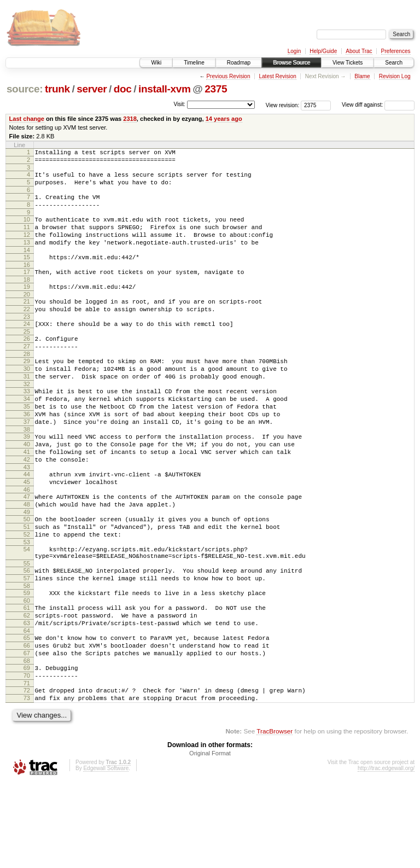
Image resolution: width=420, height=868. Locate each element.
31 (27, 409)
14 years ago (224, 119)
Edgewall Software (106, 854)
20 (27, 316)
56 (27, 634)
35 (27, 444)
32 (27, 418)
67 (27, 730)
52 (27, 593)
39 (27, 479)
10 (27, 229)
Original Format (210, 838)
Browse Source (291, 63)
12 (27, 248)
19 (27, 306)
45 (27, 533)
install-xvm (165, 89)
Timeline (194, 63)
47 (27, 549)
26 (27, 365)
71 (27, 765)
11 (27, 238)
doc (123, 89)
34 (27, 435)
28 (27, 383)
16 (27, 283)
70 (27, 756)
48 (27, 558)
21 (27, 323)
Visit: (179, 104)
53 (27, 603)
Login (294, 51)
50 (27, 575)
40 (27, 488)
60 (27, 669)
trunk (57, 89)
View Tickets (348, 63)
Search (394, 63)
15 (27, 273)
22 (27, 332)
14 (27, 266)
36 (27, 453)
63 (27, 695)
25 (27, 358)
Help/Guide (323, 51)
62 (27, 686)
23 (27, 341)
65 (27, 712)
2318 (130, 119)
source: (25, 89)
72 (27, 772)
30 (27, 400)
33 (27, 426)
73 (27, 782)
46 (27, 542)
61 (27, 677)
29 (27, 391)
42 (27, 507)
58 (27, 653)
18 (27, 299)
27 (27, 374)
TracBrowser (275, 816)
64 (27, 704)
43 (27, 516)
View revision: (283, 105)
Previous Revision (228, 76)
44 (27, 523)
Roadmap (239, 63)
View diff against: (378, 105)
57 (27, 644)
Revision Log (395, 76)
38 (27, 472)
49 (27, 568)
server (92, 89)
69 (27, 747)
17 (27, 290)
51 (27, 584)
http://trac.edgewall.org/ (386, 854)
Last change (27, 119)
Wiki (156, 63)
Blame (362, 76)
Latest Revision (277, 76)
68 (27, 739)
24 (27, 348)
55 (27, 627)
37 (27, 463)
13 (27, 257)
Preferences (396, 51)
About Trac (359, 51)
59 (27, 660)
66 (27, 721)
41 (27, 498)
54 (27, 610)
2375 (216, 89)
